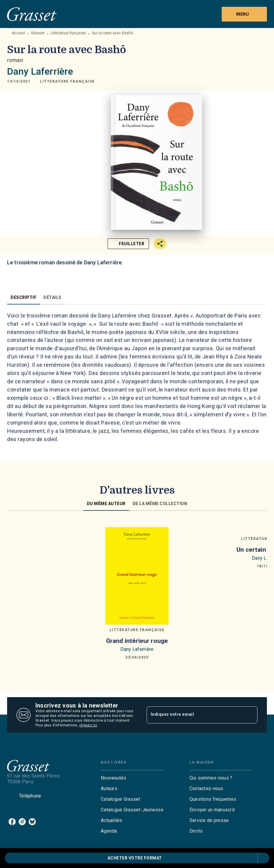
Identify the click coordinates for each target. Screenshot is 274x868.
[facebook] (12, 822)
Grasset (38, 33)
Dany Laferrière (40, 71)
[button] (67, 81)
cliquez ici (88, 725)
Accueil (18, 33)
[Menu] (244, 14)
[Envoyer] (250, 715)
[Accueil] (32, 14)
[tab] (23, 297)
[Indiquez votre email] (195, 715)
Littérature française (68, 33)
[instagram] (22, 822)
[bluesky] (32, 822)
